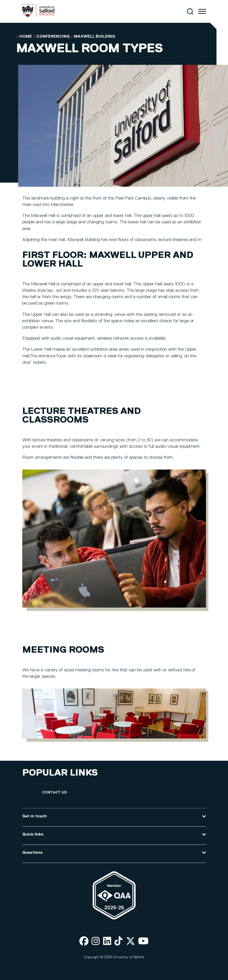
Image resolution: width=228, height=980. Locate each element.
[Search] (190, 11)
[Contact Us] (55, 793)
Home (26, 37)
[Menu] (202, 12)
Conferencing (53, 37)
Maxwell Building (95, 37)
